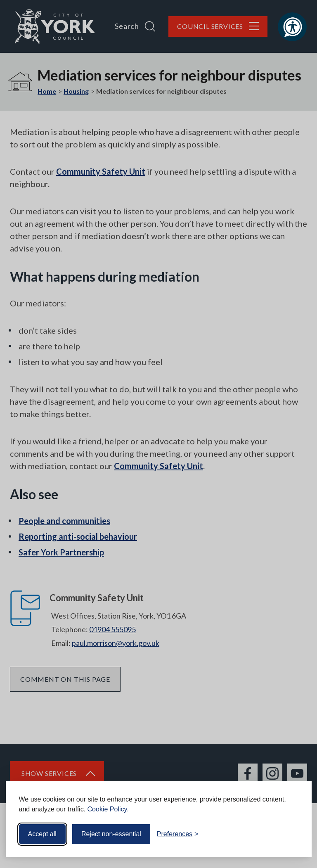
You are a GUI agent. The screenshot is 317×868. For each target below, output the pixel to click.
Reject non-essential (111, 834)
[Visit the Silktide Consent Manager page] (293, 834)
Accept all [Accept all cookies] (42, 834)
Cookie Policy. (108, 809)
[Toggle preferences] (178, 834)
